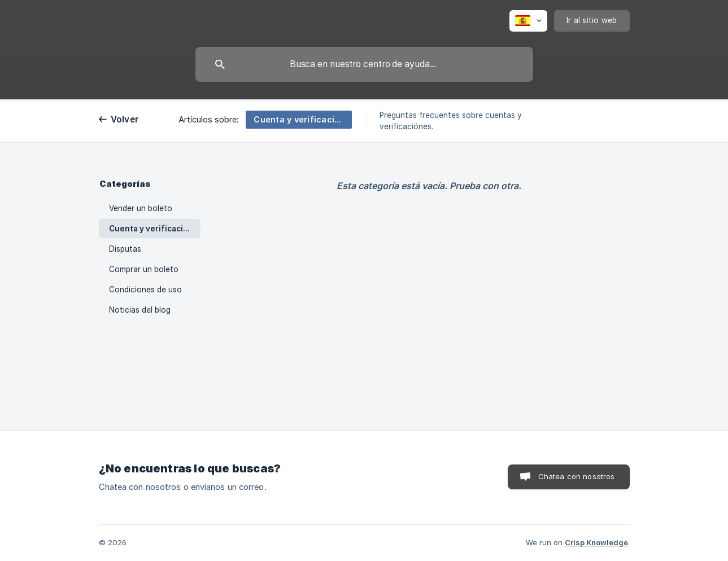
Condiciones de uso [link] (145, 290)
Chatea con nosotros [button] (577, 476)
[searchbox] (364, 64)
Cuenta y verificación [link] (151, 229)
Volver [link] (125, 119)
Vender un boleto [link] (141, 208)
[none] (528, 21)
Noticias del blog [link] (140, 310)
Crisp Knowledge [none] (596, 542)
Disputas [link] (125, 249)
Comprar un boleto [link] (144, 269)
